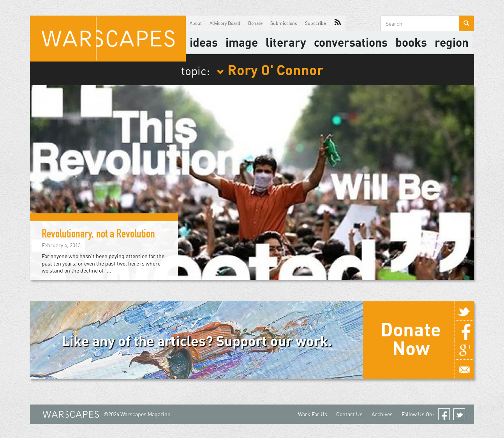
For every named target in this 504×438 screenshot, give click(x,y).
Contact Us (349, 414)
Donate (255, 23)
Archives (382, 414)
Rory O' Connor (270, 69)
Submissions (284, 23)
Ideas (204, 42)
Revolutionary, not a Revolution (98, 235)
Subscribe (315, 23)
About (196, 23)
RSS (338, 23)
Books (411, 42)
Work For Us (313, 414)
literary (286, 42)
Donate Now (411, 338)
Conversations (351, 42)
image (242, 42)
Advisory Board (225, 23)
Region (452, 42)
